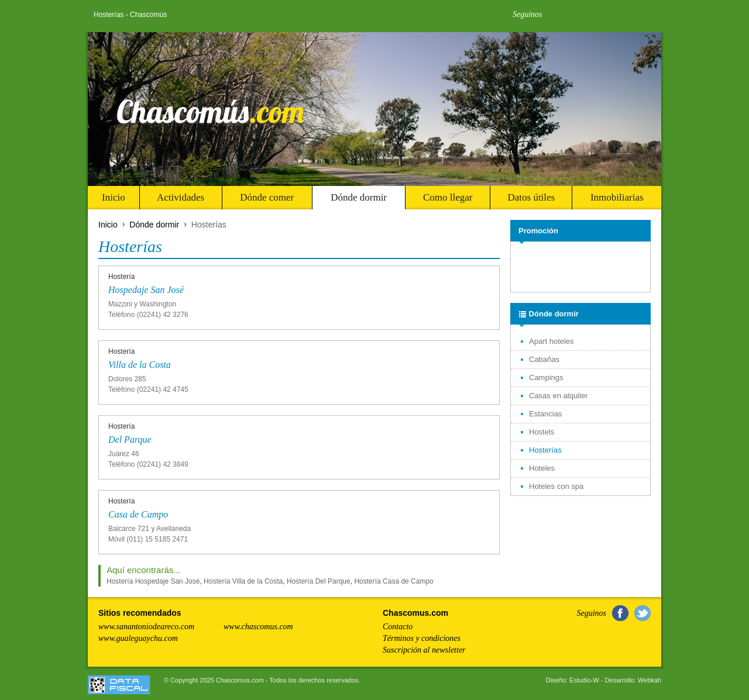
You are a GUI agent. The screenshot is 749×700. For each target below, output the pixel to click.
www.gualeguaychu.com (138, 638)
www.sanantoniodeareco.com (146, 627)
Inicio (114, 197)
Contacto (398, 627)
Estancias (545, 414)
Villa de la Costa (140, 365)
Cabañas (544, 359)
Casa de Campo (138, 514)
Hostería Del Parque (319, 581)
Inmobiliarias (617, 197)
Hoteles (542, 468)
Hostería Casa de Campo (394, 581)
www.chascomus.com (258, 627)
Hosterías (545, 450)
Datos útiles (531, 197)
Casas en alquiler (558, 396)
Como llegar (448, 197)
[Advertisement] (582, 267)
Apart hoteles (552, 341)
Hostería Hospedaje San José (153, 581)
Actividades (181, 197)
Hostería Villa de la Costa (243, 581)
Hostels (542, 432)
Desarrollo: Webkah (633, 680)
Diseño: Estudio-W (573, 680)
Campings (546, 377)
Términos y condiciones (422, 638)
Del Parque (130, 439)
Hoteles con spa (556, 486)
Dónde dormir (359, 197)
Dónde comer (267, 197)
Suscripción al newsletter (424, 650)
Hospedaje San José (146, 290)
